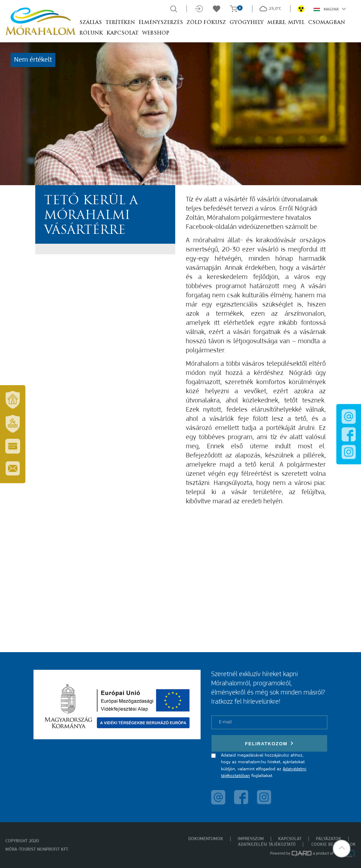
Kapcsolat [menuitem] (290, 839)
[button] (342, 849)
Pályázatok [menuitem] (329, 839)
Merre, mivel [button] (286, 23)
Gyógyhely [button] (247, 23)
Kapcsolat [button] (123, 33)
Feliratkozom (269, 743)
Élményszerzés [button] (161, 23)
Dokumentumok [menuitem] (206, 839)
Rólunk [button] (91, 33)
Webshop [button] (156, 33)
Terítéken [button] (120, 23)
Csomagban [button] (327, 23)
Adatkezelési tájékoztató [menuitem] (267, 845)
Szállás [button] (91, 23)
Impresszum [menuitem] (251, 839)
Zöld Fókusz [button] (206, 23)
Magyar (330, 9)
